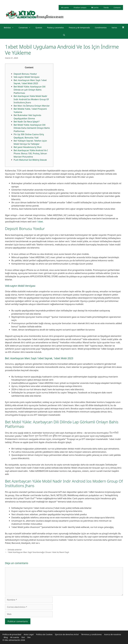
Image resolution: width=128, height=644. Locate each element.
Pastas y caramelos (55, 27)
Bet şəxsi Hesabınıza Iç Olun (28, 147)
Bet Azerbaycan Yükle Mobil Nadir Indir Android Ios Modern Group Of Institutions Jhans (31, 99)
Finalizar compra (80, 7)
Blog (6, 637)
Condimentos (101, 27)
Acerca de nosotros (113, 634)
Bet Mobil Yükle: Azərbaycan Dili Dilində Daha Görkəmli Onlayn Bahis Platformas (32, 128)
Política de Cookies (44, 634)
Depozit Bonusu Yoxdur (25, 74)
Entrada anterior (15, 550)
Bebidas (10, 27)
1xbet (40, 222)
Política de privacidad (12, 634)
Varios (114, 27)
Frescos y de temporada (79, 27)
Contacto (117, 7)
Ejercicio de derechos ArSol (67, 634)
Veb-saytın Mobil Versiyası (26, 77)
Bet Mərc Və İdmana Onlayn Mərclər (32, 106)
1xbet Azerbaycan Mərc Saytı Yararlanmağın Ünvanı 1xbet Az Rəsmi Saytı (38, 552)
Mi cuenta (65, 7)
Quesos (39, 27)
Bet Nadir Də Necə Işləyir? (26, 122)
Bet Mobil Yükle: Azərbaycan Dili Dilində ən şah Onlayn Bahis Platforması (30, 90)
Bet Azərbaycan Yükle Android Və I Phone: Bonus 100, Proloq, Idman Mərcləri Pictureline (31, 153)
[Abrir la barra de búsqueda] (64, 35)
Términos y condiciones (91, 634)
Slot (23, 637)
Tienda (106, 7)
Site (29, 637)
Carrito (95, 7)
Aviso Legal (29, 634)
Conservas (26, 27)
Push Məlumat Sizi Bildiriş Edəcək (30, 160)
